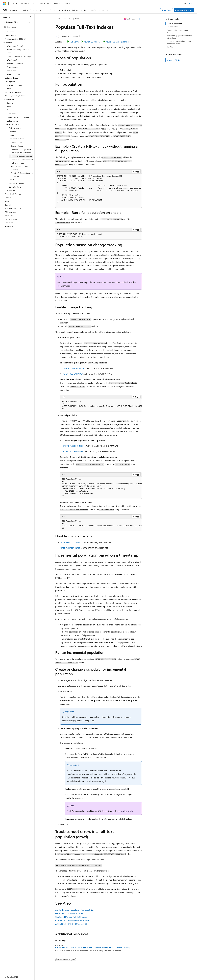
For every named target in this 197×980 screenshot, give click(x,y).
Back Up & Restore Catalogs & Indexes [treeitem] (22, 175)
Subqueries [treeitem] (11, 114)
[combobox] (17, 22)
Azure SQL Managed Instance (119, 42)
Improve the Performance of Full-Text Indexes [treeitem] (22, 161)
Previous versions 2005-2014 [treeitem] (16, 39)
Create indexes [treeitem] (17, 142)
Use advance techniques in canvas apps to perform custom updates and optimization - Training (93, 947)
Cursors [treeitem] (10, 103)
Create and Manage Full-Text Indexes (71, 917)
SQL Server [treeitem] (9, 32)
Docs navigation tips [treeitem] (13, 35)
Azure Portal (167, 10)
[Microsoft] (5, 3)
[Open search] (185, 3)
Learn (58, 19)
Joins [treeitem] (9, 107)
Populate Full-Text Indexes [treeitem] (21, 156)
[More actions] (140, 19)
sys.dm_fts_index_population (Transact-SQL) (74, 910)
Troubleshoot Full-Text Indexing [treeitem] (20, 168)
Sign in (191, 3)
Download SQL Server (184, 10)
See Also (170, 47)
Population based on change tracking (178, 31)
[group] (98, 191)
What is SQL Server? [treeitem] (15, 46)
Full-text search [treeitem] (15, 128)
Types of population (175, 23)
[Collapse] (31, 17)
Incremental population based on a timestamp (179, 37)
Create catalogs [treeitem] (17, 146)
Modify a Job (127, 811)
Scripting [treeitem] (10, 110)
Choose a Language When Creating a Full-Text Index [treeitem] (21, 151)
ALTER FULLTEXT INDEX (73, 374)
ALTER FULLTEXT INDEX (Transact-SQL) (72, 924)
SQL (66, 19)
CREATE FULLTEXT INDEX (73, 368)
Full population (172, 27)
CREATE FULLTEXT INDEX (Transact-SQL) (73, 920)
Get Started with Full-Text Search (69, 913)
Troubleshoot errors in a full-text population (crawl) (179, 42)
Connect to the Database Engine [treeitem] (20, 56)
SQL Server (76, 19)
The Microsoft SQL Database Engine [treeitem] (18, 51)
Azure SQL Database (93, 42)
